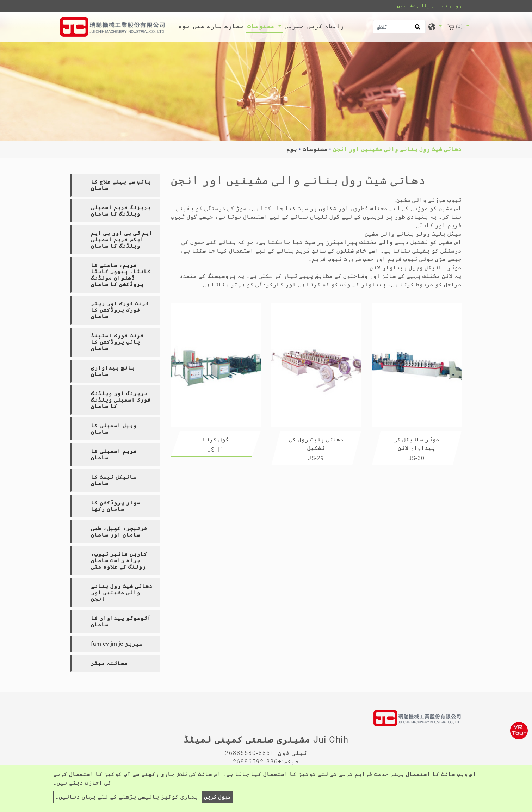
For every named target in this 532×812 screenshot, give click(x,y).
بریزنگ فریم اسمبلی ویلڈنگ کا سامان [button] (121, 211)
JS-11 (216, 450)
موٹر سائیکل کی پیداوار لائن (416, 444)
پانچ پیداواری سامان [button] (113, 371)
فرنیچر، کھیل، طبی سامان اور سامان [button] (119, 532)
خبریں (294, 26)
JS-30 (416, 458)
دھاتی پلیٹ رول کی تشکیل (316, 444)
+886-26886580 (250, 753)
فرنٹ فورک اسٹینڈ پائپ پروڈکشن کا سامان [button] (117, 342)
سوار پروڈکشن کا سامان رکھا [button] (116, 506)
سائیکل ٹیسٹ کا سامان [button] (114, 480)
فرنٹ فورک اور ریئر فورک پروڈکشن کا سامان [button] (120, 310)
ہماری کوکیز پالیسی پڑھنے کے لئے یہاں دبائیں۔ (127, 797)
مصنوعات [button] (262, 26)
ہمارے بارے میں (218, 26)
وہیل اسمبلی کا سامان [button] (114, 429)
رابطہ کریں (326, 26)
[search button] (417, 29)
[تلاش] (399, 27)
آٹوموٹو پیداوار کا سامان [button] (121, 621)
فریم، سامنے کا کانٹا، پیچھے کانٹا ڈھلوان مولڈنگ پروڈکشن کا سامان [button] (121, 275)
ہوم (185, 26)
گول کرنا (216, 439)
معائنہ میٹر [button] (109, 663)
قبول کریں (217, 797)
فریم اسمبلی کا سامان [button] (114, 454)
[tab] (115, 185)
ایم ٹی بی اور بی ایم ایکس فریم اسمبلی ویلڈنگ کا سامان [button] (122, 240)
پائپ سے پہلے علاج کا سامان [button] (121, 185)
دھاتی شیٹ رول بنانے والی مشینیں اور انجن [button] (122, 593)
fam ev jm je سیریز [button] (117, 644)
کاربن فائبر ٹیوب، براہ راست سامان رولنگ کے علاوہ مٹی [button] (119, 560)
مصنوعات (315, 149)
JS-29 (316, 458)
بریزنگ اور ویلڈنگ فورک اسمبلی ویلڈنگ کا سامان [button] (121, 400)
